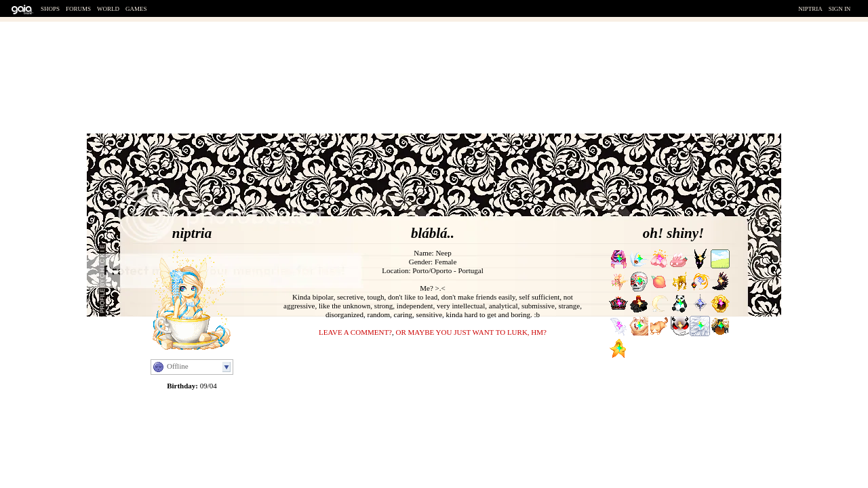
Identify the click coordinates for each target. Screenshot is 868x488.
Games (136, 9)
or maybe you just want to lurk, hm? (471, 332)
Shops (50, 9)
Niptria (810, 9)
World (108, 9)
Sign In (840, 9)
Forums (78, 9)
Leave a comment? (355, 332)
